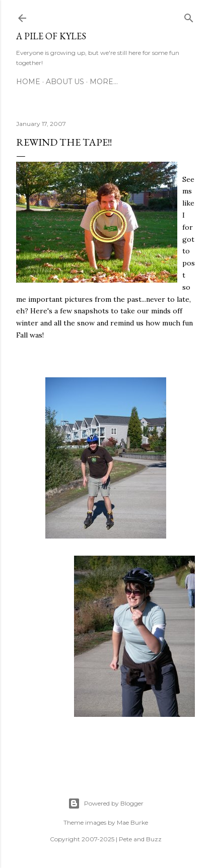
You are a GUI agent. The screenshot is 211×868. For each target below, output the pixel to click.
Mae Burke (132, 822)
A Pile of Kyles (51, 36)
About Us (65, 82)
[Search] (189, 16)
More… (104, 82)
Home (28, 82)
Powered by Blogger (106, 804)
